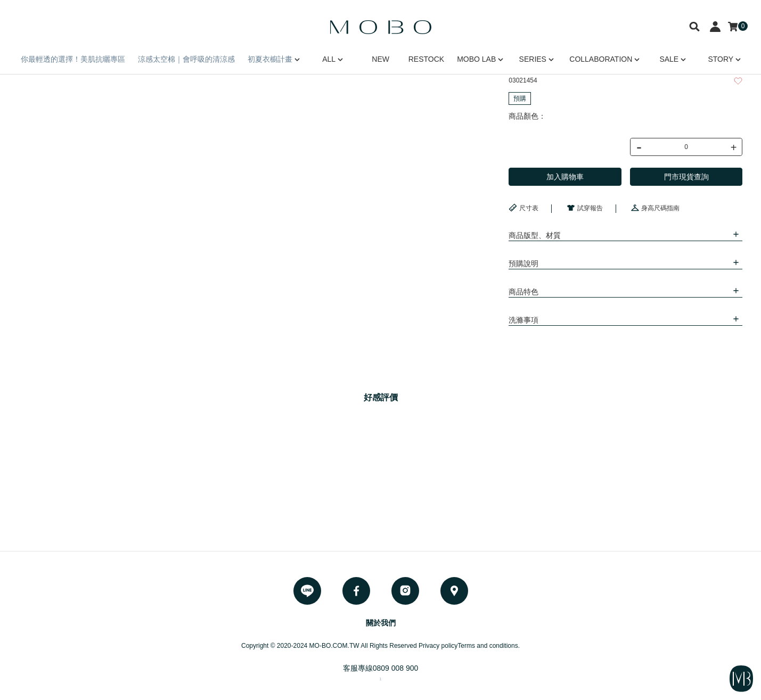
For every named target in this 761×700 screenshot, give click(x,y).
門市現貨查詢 (686, 177)
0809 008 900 (396, 668)
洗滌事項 (523, 320)
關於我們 (381, 623)
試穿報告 (585, 208)
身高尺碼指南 (655, 208)
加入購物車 (565, 177)
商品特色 (523, 292)
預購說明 (523, 263)
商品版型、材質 (535, 235)
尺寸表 (523, 208)
